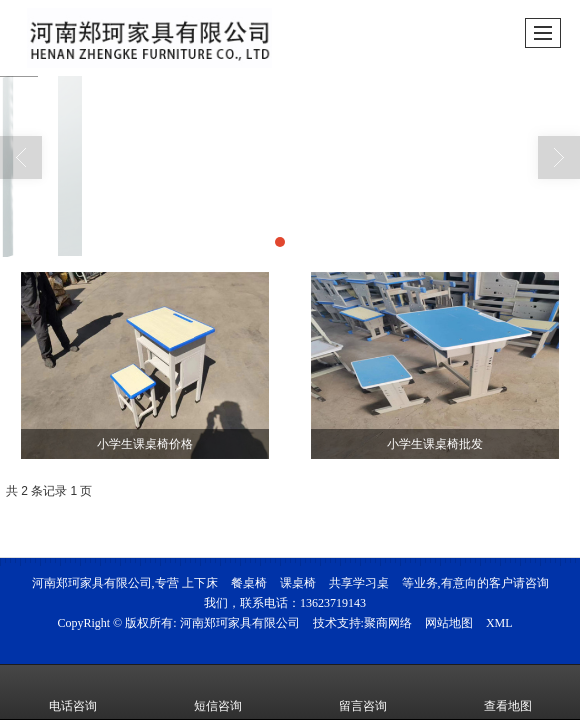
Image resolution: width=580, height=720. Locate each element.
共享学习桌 (359, 583)
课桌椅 (298, 583)
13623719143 (333, 603)
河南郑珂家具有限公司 (240, 623)
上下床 (200, 583)
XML (499, 623)
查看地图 (508, 692)
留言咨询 (363, 692)
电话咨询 (73, 692)
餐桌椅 (249, 583)
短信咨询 (218, 692)
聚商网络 (388, 623)
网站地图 (449, 623)
